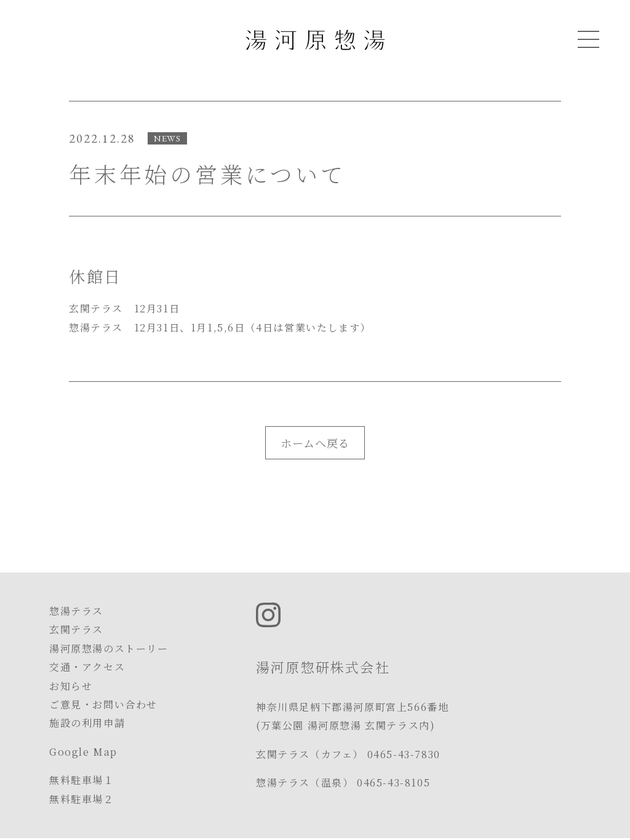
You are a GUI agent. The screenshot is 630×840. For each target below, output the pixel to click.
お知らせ (71, 686)
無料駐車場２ (82, 799)
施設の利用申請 (87, 723)
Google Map (83, 752)
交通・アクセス (87, 667)
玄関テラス (76, 629)
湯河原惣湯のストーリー (109, 648)
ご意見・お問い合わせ (103, 704)
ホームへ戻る (315, 443)
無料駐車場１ (82, 780)
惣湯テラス (76, 611)
